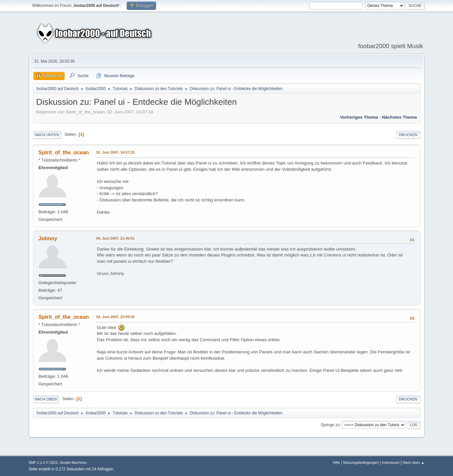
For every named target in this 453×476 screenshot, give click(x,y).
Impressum (391, 462)
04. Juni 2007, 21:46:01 (115, 238)
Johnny (48, 238)
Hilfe (337, 462)
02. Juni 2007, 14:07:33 (115, 152)
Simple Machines (73, 462)
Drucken (408, 135)
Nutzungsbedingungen (361, 462)
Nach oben (46, 399)
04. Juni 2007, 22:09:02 (115, 317)
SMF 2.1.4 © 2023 (43, 462)
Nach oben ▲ (414, 462)
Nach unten (47, 135)
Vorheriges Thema (359, 117)
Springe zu (330, 425)
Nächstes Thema (400, 117)
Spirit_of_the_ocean (64, 152)
